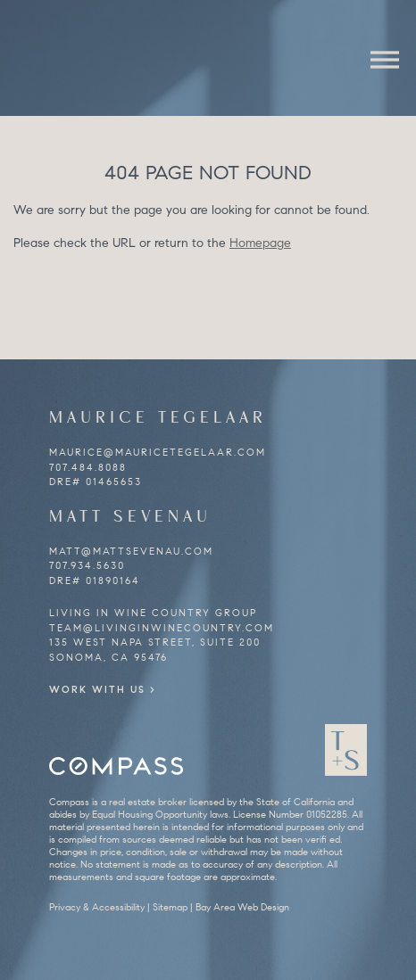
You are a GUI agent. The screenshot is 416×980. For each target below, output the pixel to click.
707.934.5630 (87, 565)
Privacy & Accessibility (97, 907)
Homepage (260, 243)
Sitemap (170, 907)
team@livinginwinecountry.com (162, 628)
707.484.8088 (88, 467)
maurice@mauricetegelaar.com (158, 452)
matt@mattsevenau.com (131, 551)
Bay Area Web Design (242, 907)
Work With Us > (103, 689)
